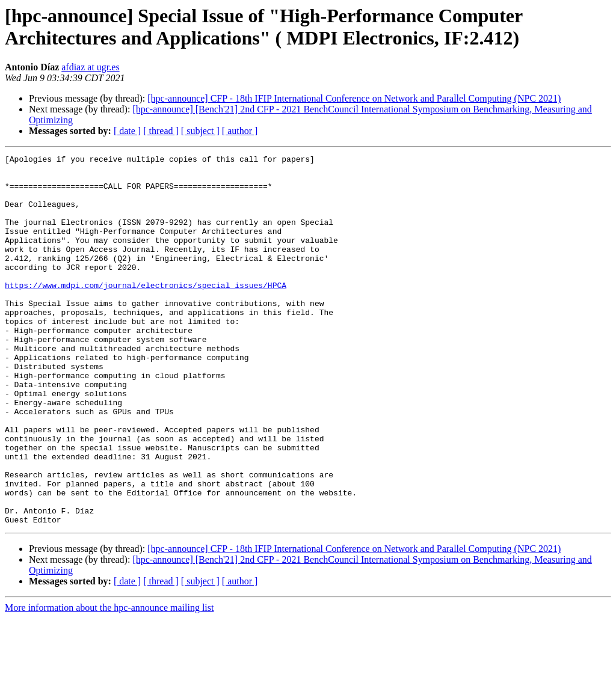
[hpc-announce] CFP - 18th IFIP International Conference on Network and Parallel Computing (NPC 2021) (354, 98)
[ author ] (240, 131)
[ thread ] (161, 131)
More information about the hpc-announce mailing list (109, 681)
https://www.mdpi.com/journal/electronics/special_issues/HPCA (146, 312)
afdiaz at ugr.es (90, 67)
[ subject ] (200, 131)
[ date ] (127, 131)
